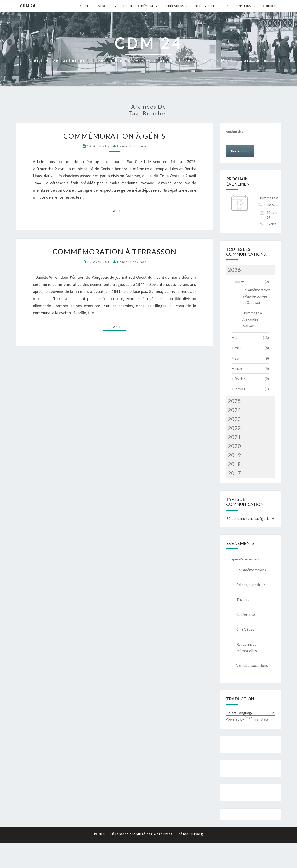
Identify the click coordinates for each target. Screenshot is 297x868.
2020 (234, 446)
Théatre (243, 599)
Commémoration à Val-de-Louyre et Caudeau (256, 296)
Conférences (246, 614)
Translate (257, 719)
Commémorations (251, 570)
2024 (234, 410)
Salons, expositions (252, 585)
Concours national (237, 6)
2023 (234, 419)
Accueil (85, 6)
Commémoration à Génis (115, 136)
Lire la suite (116, 211)
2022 (234, 428)
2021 (234, 437)
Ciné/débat (245, 629)
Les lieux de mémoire (139, 6)
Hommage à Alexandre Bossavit (252, 319)
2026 (234, 270)
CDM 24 (27, 6)
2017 (234, 473)
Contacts (270, 6)
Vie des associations (252, 665)
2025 (234, 401)
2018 (234, 464)
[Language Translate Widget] (250, 713)
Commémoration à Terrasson (115, 252)
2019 (234, 455)
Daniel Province (132, 146)
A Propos (105, 6)
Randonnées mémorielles (247, 647)
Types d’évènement (245, 559)
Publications (174, 6)
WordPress (163, 834)
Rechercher (235, 131)
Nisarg (197, 834)
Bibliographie (205, 6)
